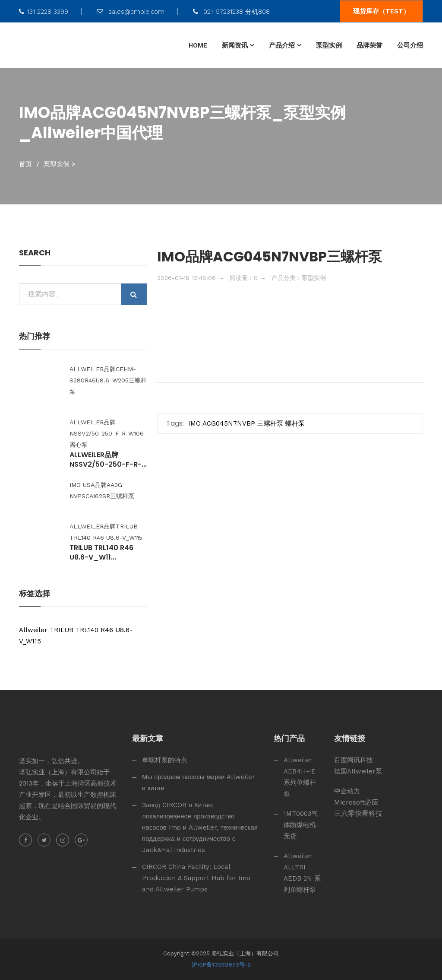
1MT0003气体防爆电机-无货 (301, 825)
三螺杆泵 (270, 423)
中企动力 (347, 791)
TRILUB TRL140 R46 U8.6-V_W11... (101, 553)
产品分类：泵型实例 (299, 278)
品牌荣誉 (369, 45)
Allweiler (33, 630)
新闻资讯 (235, 45)
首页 (25, 164)
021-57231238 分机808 (231, 12)
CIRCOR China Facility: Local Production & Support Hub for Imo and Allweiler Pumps (196, 878)
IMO (194, 423)
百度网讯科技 (354, 760)
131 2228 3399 (44, 12)
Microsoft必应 (356, 802)
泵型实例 (329, 45)
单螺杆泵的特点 (165, 760)
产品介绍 (282, 45)
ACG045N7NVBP (229, 423)
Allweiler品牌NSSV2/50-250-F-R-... (108, 460)
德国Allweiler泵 (358, 771)
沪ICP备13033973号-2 (221, 965)
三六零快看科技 (358, 813)
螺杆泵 (295, 423)
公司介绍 (410, 45)
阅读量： (244, 278)
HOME (198, 45)
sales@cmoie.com (131, 12)
